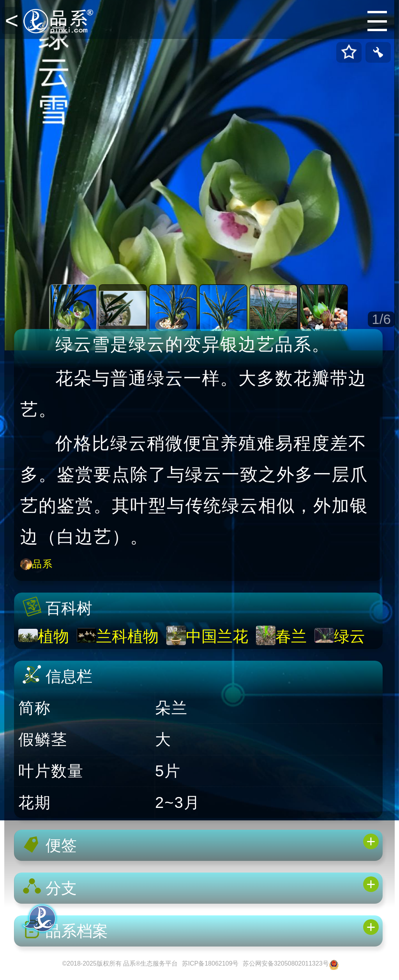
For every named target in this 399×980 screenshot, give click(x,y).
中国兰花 (217, 636)
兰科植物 (127, 636)
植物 (53, 636)
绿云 (350, 636)
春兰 (291, 636)
